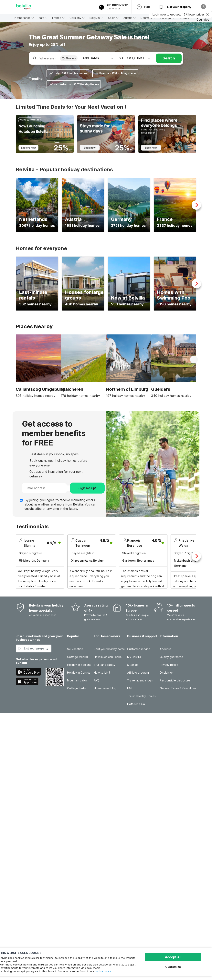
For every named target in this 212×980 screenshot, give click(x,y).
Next (196, 205)
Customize (173, 967)
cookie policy (103, 971)
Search (169, 58)
